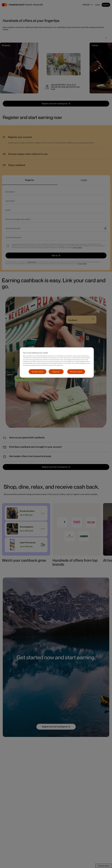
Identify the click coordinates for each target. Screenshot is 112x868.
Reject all (56, 372)
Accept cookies (38, 372)
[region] (57, 363)
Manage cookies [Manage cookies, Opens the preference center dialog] (76, 372)
